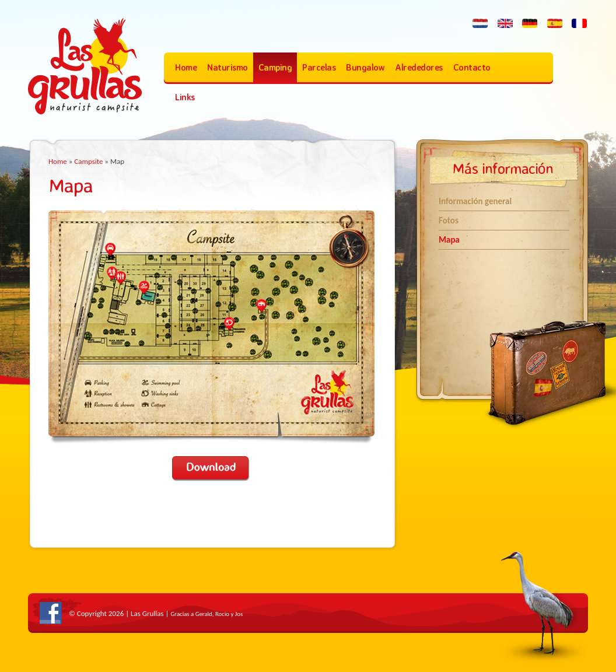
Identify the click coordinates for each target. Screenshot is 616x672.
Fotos (449, 220)
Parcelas (319, 67)
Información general (475, 201)
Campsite (88, 161)
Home (186, 67)
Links (185, 97)
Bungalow (365, 67)
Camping (275, 67)
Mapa (449, 240)
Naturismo (228, 67)
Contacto (472, 67)
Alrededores (419, 67)
